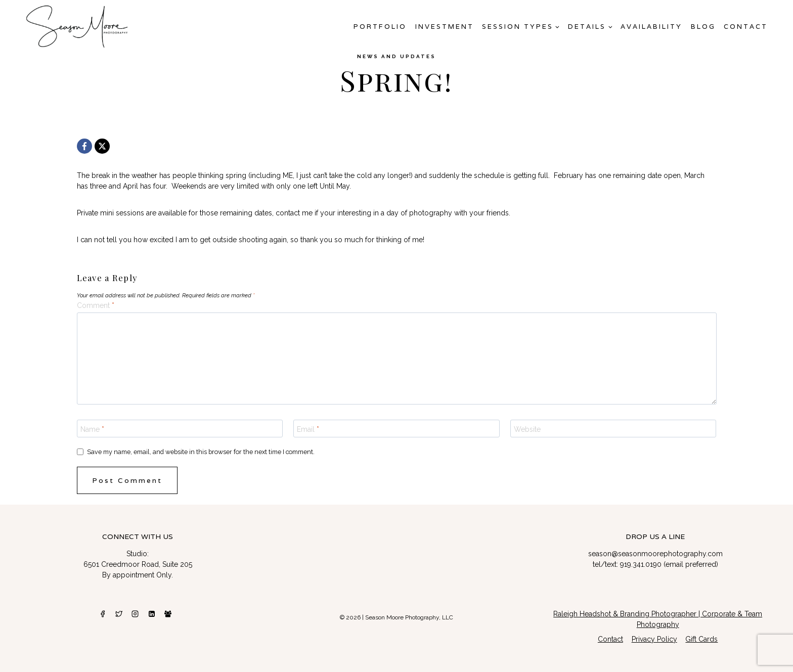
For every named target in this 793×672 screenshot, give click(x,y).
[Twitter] (119, 614)
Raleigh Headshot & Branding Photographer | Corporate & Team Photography (658, 619)
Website (527, 429)
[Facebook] (84, 146)
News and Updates (396, 56)
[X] (102, 146)
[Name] (180, 428)
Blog (703, 27)
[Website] (613, 428)
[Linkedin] (152, 614)
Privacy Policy (654, 639)
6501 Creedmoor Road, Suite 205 (138, 564)
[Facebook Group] (168, 614)
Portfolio (380, 27)
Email (308, 429)
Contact (746, 27)
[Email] (396, 428)
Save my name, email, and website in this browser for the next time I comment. (201, 452)
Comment (96, 305)
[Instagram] (135, 614)
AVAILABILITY (651, 27)
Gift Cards (701, 639)
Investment (445, 27)
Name (92, 429)
